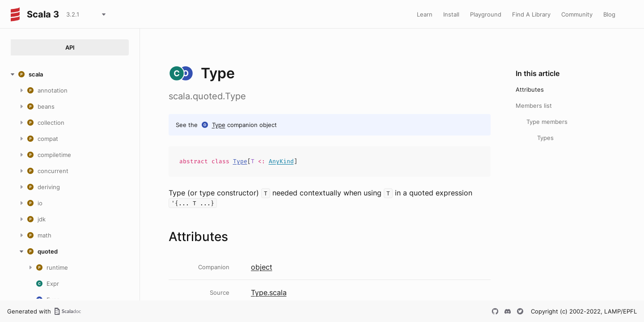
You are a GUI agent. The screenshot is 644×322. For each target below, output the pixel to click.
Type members (547, 122)
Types (545, 138)
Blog (609, 14)
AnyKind (281, 161)
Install (451, 14)
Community (577, 14)
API (70, 47)
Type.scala (269, 292)
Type (219, 125)
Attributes (530, 89)
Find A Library (531, 14)
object (262, 267)
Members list (534, 106)
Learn (425, 14)
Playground (486, 14)
